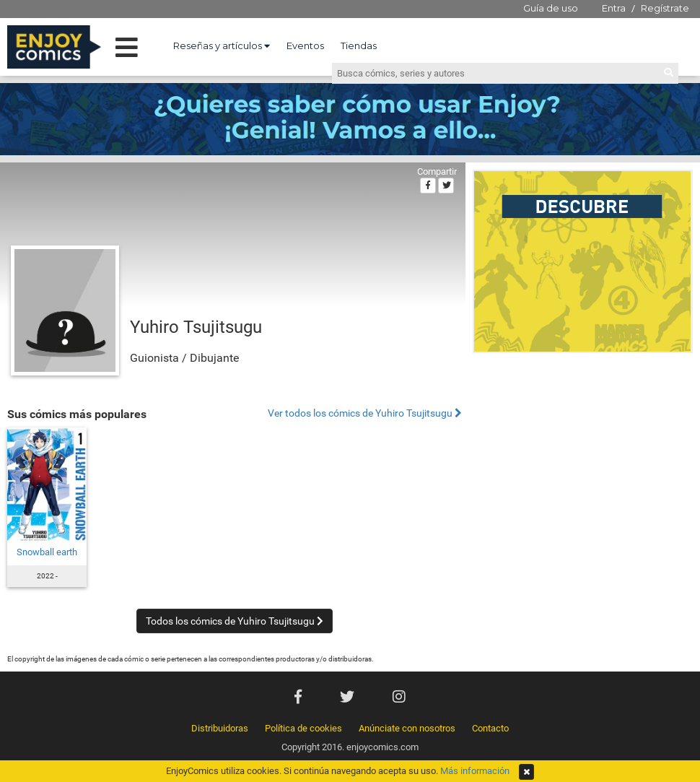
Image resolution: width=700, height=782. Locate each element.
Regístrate (665, 8)
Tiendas (359, 45)
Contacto (490, 728)
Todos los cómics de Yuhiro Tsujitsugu (235, 621)
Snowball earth (47, 552)
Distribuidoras (220, 728)
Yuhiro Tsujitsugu (196, 327)
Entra (614, 8)
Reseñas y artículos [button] (222, 45)
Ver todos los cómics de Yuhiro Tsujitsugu (365, 413)
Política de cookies (303, 728)
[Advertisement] (583, 458)
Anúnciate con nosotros (407, 728)
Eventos (305, 45)
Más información (475, 771)
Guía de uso (551, 8)
